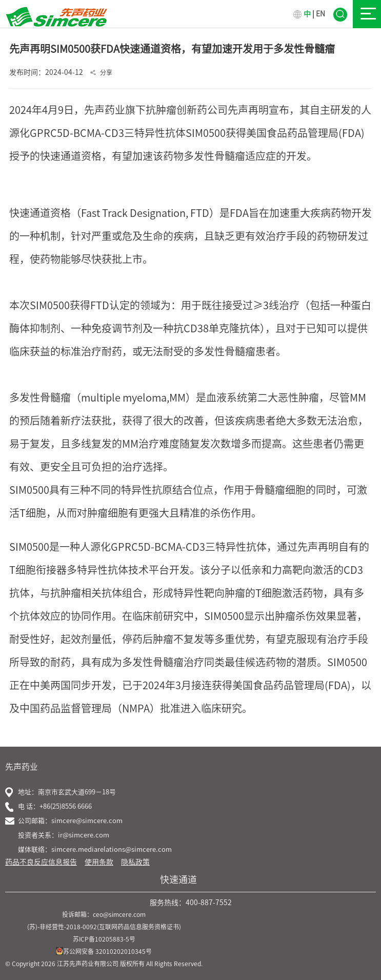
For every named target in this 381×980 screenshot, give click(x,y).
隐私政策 (135, 862)
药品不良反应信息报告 (41, 862)
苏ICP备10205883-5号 (104, 939)
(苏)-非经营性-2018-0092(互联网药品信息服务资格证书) (104, 927)
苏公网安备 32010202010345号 (104, 951)
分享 (106, 72)
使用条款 (99, 862)
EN (320, 14)
